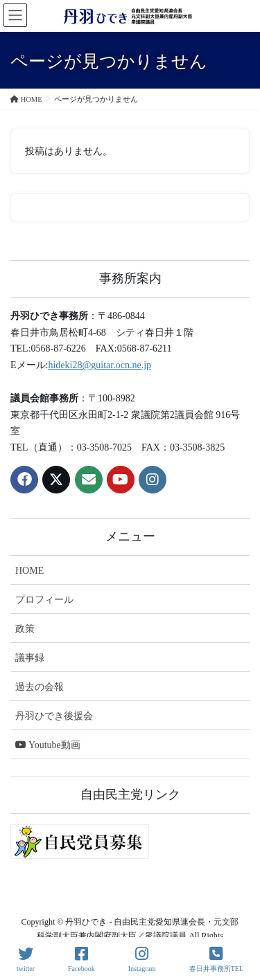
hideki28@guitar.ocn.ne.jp (99, 365)
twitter (26, 959)
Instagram (142, 959)
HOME (29, 571)
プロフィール (44, 600)
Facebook (81, 959)
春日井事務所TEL (216, 959)
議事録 (30, 658)
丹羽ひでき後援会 (54, 716)
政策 (25, 629)
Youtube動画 (48, 745)
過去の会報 (40, 687)
